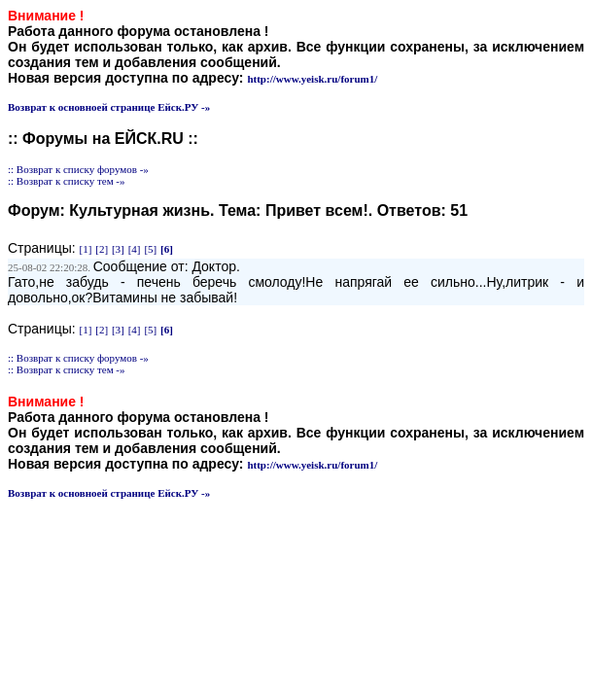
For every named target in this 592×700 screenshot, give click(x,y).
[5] (150, 249)
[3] (118, 249)
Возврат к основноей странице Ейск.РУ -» (109, 107)
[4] (135, 249)
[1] (86, 249)
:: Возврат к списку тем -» (67, 181)
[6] (167, 249)
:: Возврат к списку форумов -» (78, 169)
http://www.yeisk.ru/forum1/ (312, 79)
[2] (102, 249)
